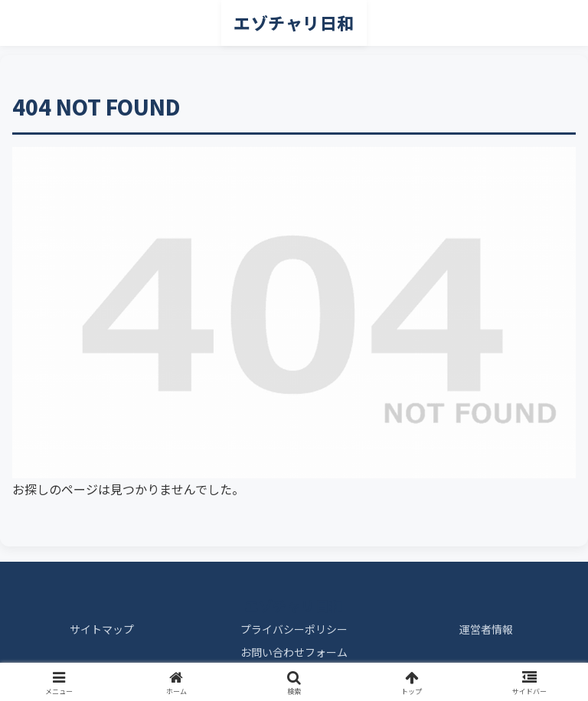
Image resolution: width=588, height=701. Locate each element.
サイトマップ (102, 629)
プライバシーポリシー (294, 629)
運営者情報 (486, 629)
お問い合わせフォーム (294, 652)
